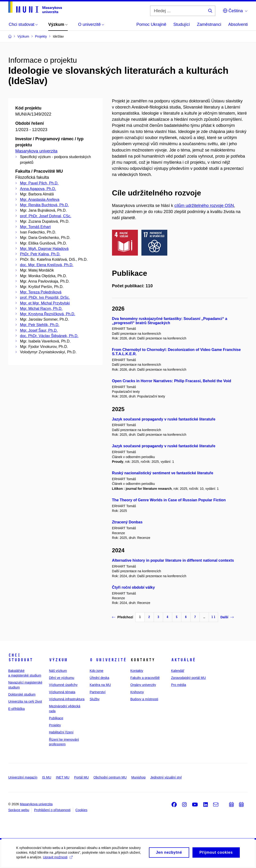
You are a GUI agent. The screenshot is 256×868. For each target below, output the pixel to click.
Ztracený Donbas (127, 522)
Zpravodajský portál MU (188, 678)
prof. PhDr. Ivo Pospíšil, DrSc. (45, 298)
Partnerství (98, 692)
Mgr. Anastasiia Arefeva (40, 200)
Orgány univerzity (143, 685)
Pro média (179, 685)
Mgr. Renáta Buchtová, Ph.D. (44, 205)
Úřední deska (99, 678)
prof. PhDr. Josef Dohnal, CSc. (46, 216)
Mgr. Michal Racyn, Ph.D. (41, 309)
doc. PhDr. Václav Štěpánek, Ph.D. (49, 336)
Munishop (138, 777)
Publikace (56, 718)
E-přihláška (16, 709)
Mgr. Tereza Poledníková (41, 292)
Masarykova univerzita (36, 151)
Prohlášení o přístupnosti (52, 810)
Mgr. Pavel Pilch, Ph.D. (39, 183)
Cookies (82, 810)
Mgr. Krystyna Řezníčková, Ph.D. (48, 314)
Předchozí (123, 617)
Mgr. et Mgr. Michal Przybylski (45, 303)
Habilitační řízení (61, 732)
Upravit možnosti (58, 860)
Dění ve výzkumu (62, 678)
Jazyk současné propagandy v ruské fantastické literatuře (164, 419)
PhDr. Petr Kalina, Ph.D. (40, 254)
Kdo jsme (96, 671)
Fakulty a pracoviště (145, 678)
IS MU (47, 777)
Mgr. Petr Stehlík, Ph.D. (40, 325)
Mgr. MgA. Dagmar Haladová (44, 249)
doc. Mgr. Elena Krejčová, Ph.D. (47, 265)
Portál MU (81, 777)
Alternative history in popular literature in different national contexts (173, 560)
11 (213, 617)
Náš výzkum (58, 671)
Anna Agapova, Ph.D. (38, 189)
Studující (182, 24)
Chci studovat (20, 658)
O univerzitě (108, 660)
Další (227, 617)
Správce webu (19, 810)
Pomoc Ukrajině (151, 24)
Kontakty (137, 671)
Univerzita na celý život (25, 701)
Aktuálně (183, 660)
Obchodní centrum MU (110, 777)
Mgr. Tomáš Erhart (35, 227)
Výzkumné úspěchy (63, 685)
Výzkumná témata (62, 692)
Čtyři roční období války (133, 587)
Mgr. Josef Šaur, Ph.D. (39, 330)
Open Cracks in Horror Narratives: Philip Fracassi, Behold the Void (172, 381)
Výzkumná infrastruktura (67, 699)
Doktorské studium (22, 694)
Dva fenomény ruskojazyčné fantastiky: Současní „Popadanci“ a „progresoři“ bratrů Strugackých (170, 321)
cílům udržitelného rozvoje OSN (204, 206)
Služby (95, 699)
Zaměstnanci (209, 24)
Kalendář (178, 671)
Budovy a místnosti (144, 699)
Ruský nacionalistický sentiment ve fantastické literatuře (163, 473)
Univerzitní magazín (23, 777)
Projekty (55, 725)
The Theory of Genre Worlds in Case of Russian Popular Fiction (169, 500)
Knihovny (137, 692)
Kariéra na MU (100, 685)
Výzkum (58, 660)
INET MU (63, 777)
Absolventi (238, 24)
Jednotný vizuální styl (166, 777)
